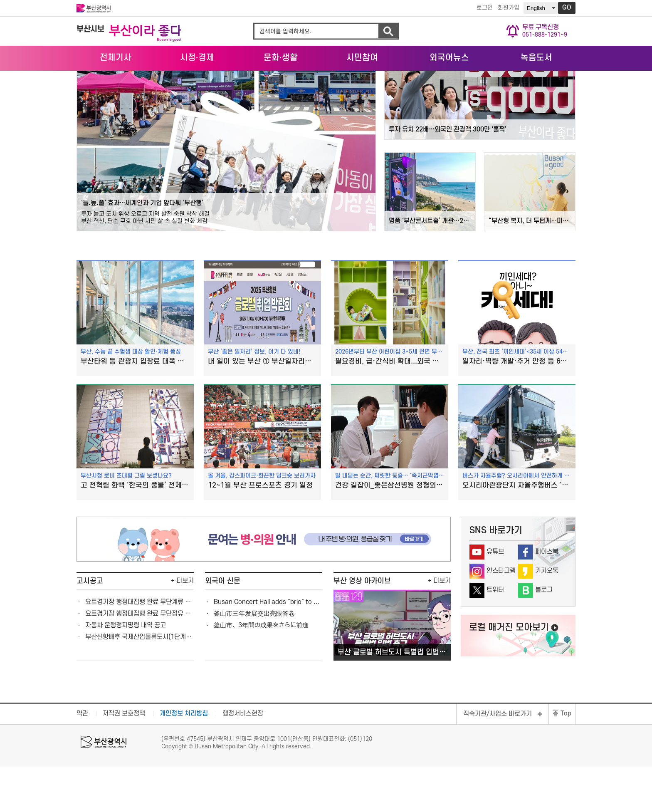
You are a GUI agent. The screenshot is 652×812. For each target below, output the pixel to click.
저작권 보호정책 (124, 759)
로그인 (483, 8)
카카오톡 (547, 616)
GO (567, 8)
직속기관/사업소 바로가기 (498, 760)
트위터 (495, 636)
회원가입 (507, 8)
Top (566, 759)
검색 (388, 31)
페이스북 (547, 597)
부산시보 (90, 29)
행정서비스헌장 (243, 759)
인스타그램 (501, 616)
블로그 (544, 636)
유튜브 (495, 597)
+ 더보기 (182, 626)
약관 (82, 759)
